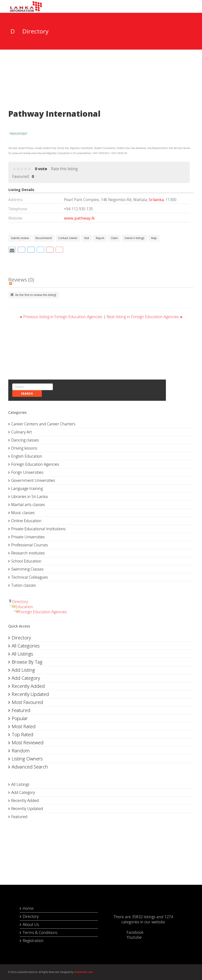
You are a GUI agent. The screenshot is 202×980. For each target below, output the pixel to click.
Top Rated (22, 734)
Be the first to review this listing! (33, 295)
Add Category (26, 678)
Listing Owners (27, 759)
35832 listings (144, 917)
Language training (27, 488)
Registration (33, 941)
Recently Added (28, 686)
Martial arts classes (28, 505)
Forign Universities (27, 472)
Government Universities (33, 480)
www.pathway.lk (79, 218)
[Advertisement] (101, 78)
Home (28, 908)
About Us (31, 924)
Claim (114, 238)
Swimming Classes (27, 569)
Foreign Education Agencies (35, 464)
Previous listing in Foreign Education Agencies (62, 317)
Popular (20, 718)
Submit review (20, 238)
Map (154, 238)
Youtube (130, 937)
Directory (20, 602)
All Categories (26, 646)
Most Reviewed (28, 742)
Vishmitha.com (83, 972)
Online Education (26, 521)
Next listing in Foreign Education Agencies (144, 317)
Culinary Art (22, 432)
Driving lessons (24, 448)
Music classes (23, 513)
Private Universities (28, 537)
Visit (87, 238)
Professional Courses (30, 545)
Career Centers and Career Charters (43, 424)
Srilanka (156, 200)
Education (24, 607)
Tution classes (24, 585)
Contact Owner (68, 238)
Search (27, 393)
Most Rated (24, 726)
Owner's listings (134, 238)
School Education (26, 561)
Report (100, 238)
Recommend (43, 238)
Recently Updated (30, 694)
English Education (27, 456)
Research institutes (28, 553)
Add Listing (23, 670)
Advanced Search (30, 767)
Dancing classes (25, 440)
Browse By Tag (27, 662)
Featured (21, 710)
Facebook (131, 932)
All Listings (22, 654)
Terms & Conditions (40, 932)
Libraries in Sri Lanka (29, 496)
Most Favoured (27, 702)
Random (21, 750)
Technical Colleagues (30, 577)
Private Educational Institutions (38, 529)
